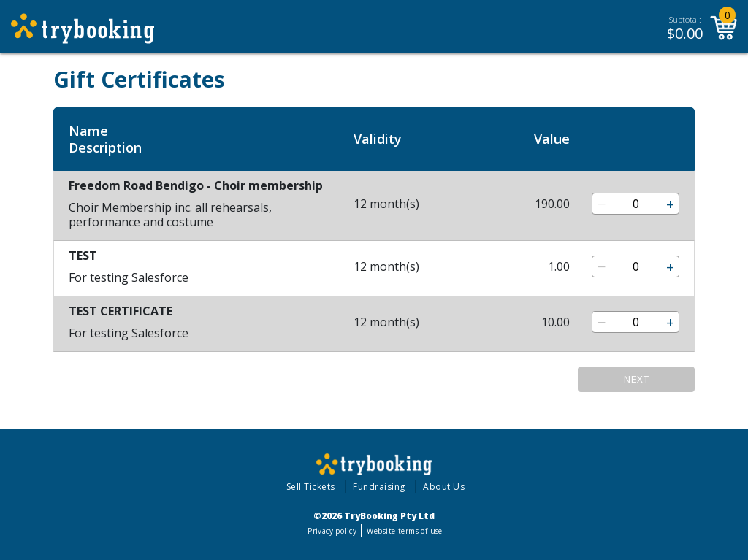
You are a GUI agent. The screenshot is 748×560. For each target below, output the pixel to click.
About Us (444, 487)
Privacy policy (332, 531)
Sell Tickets (311, 487)
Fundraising (379, 487)
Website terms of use (404, 531)
